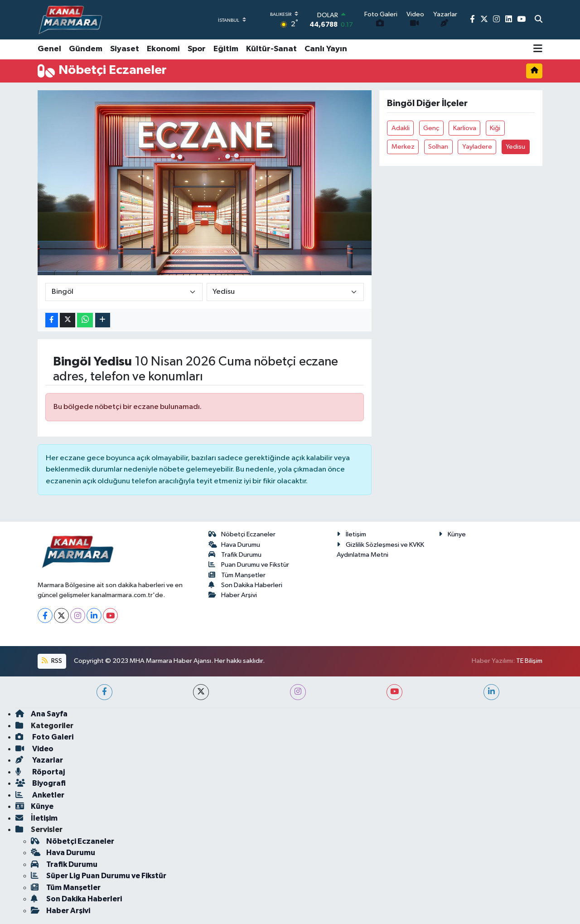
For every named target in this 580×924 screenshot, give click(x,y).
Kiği (495, 128)
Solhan (438, 147)
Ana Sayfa (41, 714)
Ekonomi (163, 49)
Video (34, 749)
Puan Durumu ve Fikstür (249, 565)
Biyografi (41, 783)
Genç (431, 128)
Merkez (403, 147)
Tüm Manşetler (237, 575)
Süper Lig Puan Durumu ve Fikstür (99, 876)
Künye (452, 534)
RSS (52, 661)
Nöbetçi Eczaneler (242, 534)
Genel (49, 49)
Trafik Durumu (235, 555)
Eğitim (226, 49)
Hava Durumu (234, 545)
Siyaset (125, 49)
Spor (197, 49)
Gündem (86, 49)
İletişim (351, 534)
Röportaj (40, 772)
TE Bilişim (529, 661)
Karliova (465, 128)
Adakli (401, 128)
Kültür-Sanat (271, 49)
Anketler (40, 795)
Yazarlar (39, 760)
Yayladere (477, 147)
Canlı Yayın (326, 49)
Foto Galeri (44, 737)
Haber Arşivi (233, 595)
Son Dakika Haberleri (246, 585)
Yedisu (515, 147)
